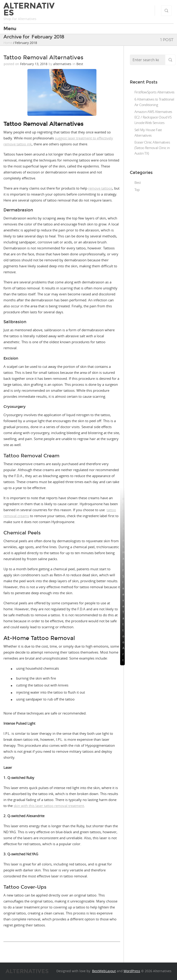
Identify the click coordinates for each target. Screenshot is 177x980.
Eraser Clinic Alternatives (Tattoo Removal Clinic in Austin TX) (152, 148)
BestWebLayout (104, 971)
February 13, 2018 (34, 64)
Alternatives (29, 9)
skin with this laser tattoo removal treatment (49, 806)
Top (137, 190)
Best (80, 64)
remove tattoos (100, 188)
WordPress (132, 971)
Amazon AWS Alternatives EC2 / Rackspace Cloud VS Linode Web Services (153, 117)
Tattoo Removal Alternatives (43, 58)
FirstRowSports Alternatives (154, 92)
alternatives (62, 64)
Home (8, 43)
